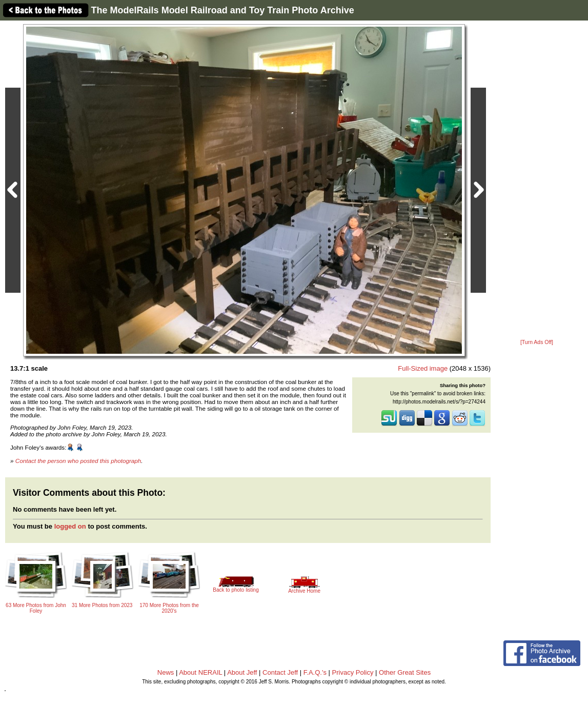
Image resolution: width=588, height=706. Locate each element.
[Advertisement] (537, 180)
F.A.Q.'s (315, 672)
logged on (70, 526)
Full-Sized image (423, 368)
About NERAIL (200, 672)
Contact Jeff (280, 672)
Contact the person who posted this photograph (78, 461)
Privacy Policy (353, 672)
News (166, 672)
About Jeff (242, 672)
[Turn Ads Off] (537, 342)
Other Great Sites (405, 672)
